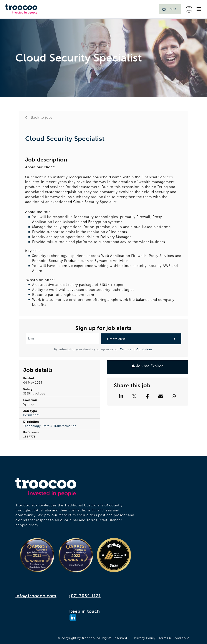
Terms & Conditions (174, 638)
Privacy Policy (145, 638)
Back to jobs (41, 117)
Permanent (31, 415)
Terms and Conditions (136, 349)
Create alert (116, 339)
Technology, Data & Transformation (50, 426)
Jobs (172, 9)
